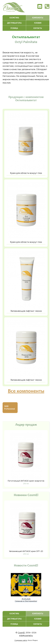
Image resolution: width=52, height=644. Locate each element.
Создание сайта (21, 640)
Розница (14, 28)
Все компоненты (26, 391)
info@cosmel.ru (26, 635)
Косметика (14, 18)
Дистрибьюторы (14, 23)
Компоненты (38, 18)
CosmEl (21, 633)
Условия (38, 23)
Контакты (38, 28)
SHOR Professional (10, 408)
